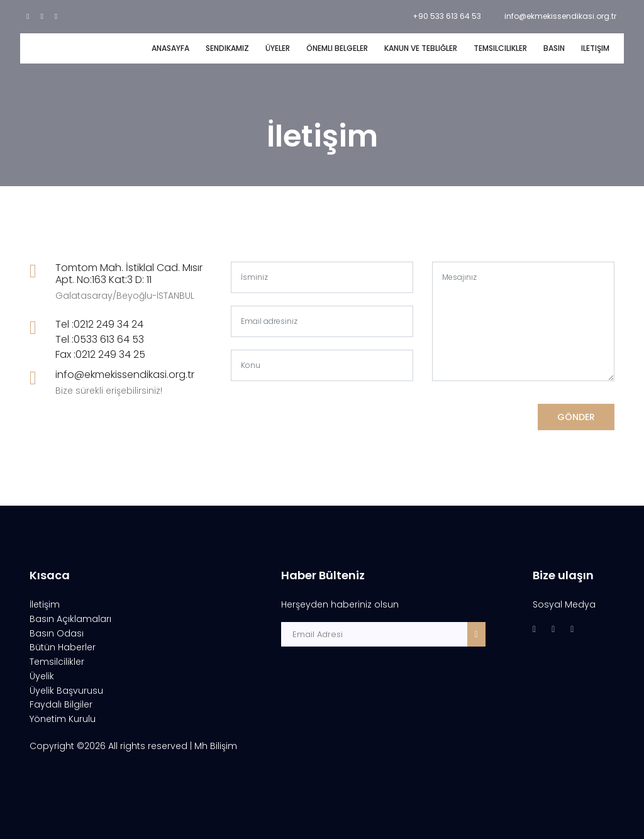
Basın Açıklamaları (70, 619)
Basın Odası (57, 633)
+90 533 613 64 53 (447, 16)
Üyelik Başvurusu (66, 691)
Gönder (576, 417)
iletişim (595, 48)
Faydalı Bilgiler (61, 704)
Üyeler (278, 48)
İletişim (45, 604)
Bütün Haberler (63, 647)
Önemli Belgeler (337, 48)
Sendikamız (227, 48)
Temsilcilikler (500, 48)
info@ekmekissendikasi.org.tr (560, 16)
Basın (554, 48)
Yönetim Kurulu (63, 719)
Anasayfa (170, 48)
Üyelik (42, 676)
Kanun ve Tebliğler (421, 48)
